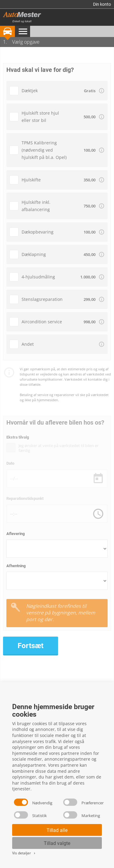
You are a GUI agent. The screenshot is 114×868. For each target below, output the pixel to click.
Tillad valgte (57, 843)
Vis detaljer (24, 853)
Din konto (102, 4)
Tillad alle (57, 830)
